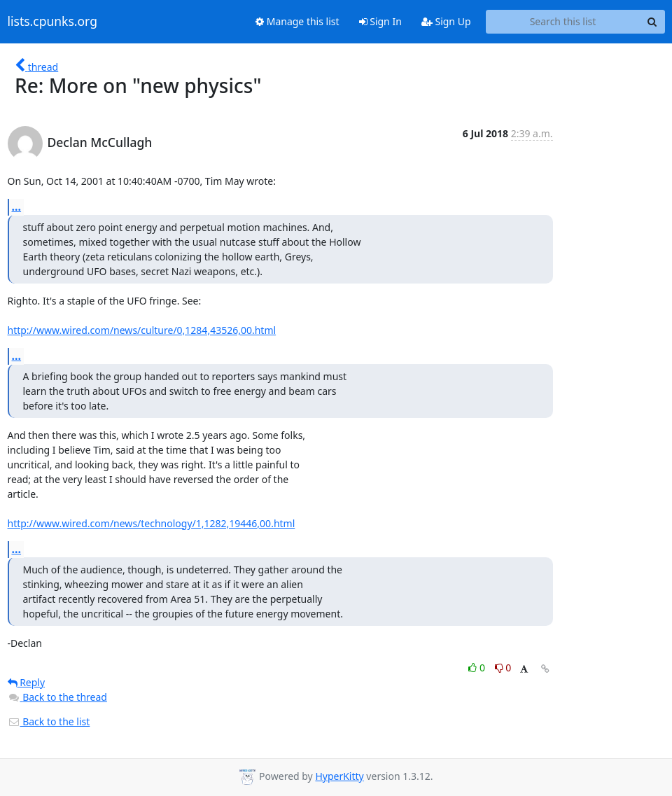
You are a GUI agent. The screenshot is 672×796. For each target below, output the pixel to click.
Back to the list (49, 721)
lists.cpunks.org (52, 22)
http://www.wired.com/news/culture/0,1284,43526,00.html (142, 330)
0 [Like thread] (478, 668)
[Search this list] (563, 22)
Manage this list (297, 21)
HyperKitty (339, 776)
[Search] (652, 22)
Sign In (380, 21)
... (17, 207)
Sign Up (446, 21)
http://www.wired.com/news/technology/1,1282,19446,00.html (152, 523)
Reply (27, 682)
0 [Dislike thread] (503, 668)
